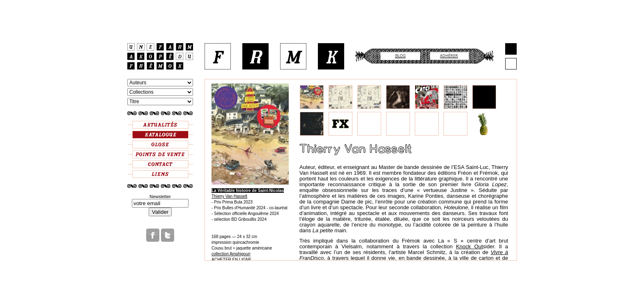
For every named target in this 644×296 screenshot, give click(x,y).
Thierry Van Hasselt (229, 196)
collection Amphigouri (231, 254)
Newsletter (160, 197)
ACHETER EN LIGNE (231, 260)
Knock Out (469, 246)
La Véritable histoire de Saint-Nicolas (248, 191)
